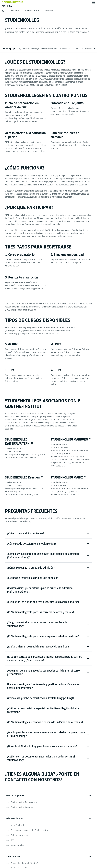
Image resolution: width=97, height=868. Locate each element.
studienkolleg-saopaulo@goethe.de (27, 289)
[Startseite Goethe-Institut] (13, 2)
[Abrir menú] (93, 3)
